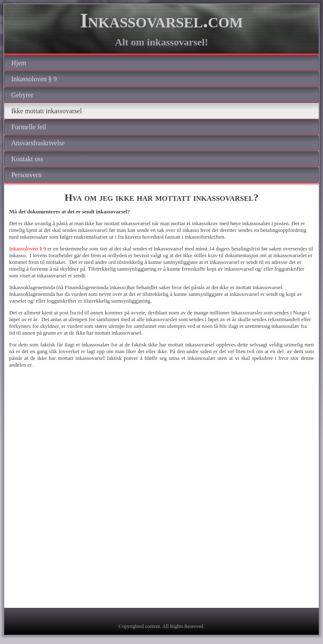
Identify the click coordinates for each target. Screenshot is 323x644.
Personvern (26, 175)
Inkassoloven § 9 (34, 79)
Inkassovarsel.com (161, 20)
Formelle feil (29, 127)
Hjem (19, 63)
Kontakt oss (27, 159)
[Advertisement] (161, 445)
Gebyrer (22, 95)
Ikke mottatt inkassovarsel (47, 111)
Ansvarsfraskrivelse (38, 143)
